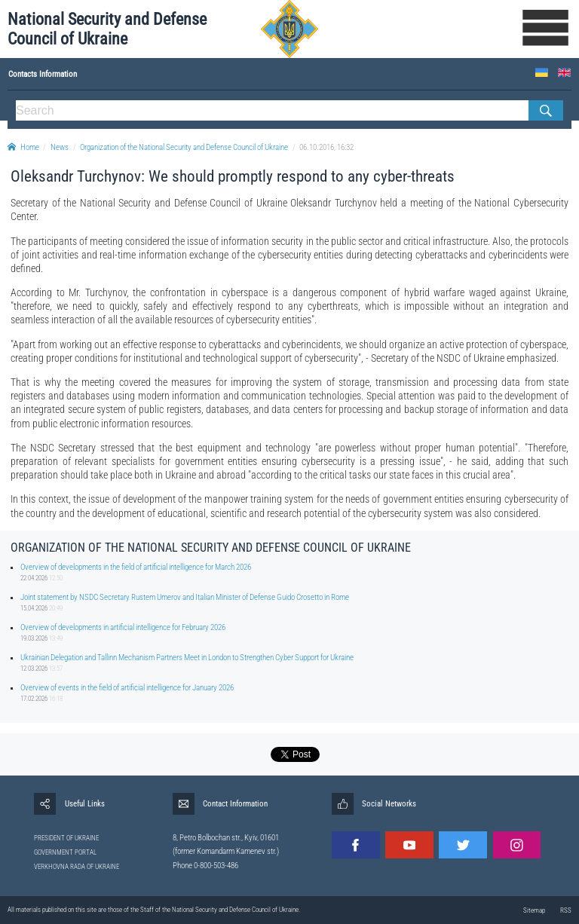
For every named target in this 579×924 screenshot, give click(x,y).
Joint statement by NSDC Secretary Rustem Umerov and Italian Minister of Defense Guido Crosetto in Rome (185, 597)
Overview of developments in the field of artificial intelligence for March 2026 (136, 567)
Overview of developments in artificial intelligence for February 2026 (123, 627)
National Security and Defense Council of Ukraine (107, 29)
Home (23, 147)
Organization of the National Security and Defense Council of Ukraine (184, 147)
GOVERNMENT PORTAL (65, 852)
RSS (566, 910)
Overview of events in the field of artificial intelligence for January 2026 (127, 688)
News (60, 147)
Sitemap (534, 910)
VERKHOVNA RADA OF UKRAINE (77, 867)
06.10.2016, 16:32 (326, 147)
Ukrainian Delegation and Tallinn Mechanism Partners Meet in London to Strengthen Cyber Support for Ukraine (187, 658)
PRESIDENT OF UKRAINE (66, 838)
